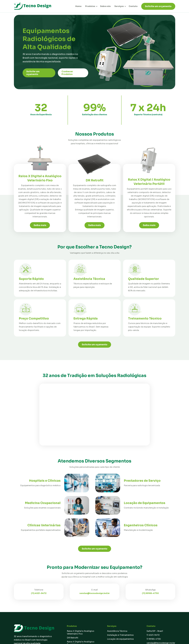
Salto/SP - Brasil (155, 631)
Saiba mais (40, 225)
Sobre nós (105, 6)
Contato (133, 6)
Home (78, 6)
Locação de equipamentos (120, 639)
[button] (91, 6)
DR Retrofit (73, 638)
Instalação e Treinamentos (120, 635)
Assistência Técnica (117, 631)
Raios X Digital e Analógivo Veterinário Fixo (81, 632)
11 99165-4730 (154, 639)
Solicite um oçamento (33, 73)
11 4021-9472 (153, 635)
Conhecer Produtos (67, 73)
